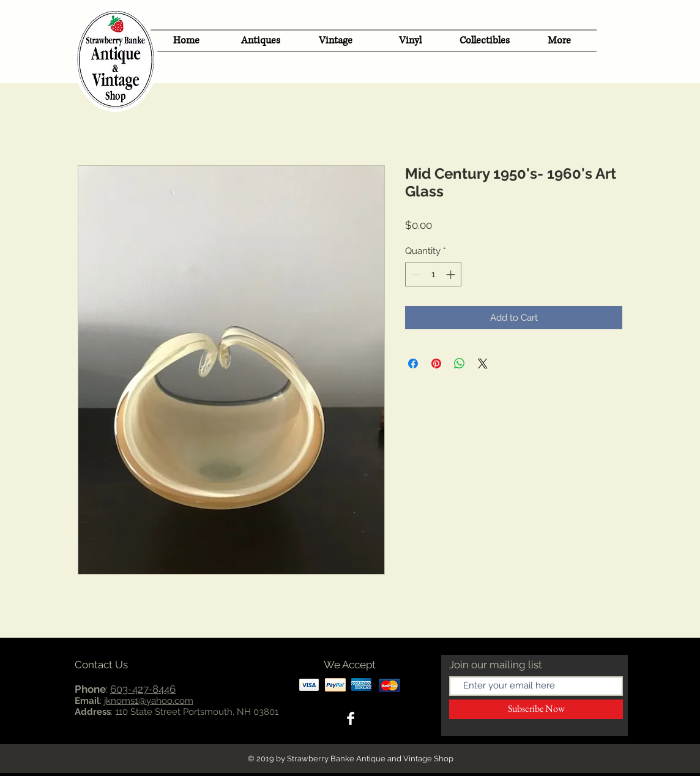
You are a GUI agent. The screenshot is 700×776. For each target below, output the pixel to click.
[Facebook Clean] (351, 718)
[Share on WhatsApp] (460, 364)
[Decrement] (415, 274)
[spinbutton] (434, 274)
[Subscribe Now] (536, 709)
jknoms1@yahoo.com (149, 701)
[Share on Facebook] (413, 364)
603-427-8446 (143, 689)
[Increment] (452, 274)
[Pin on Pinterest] (436, 364)
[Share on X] (483, 364)
